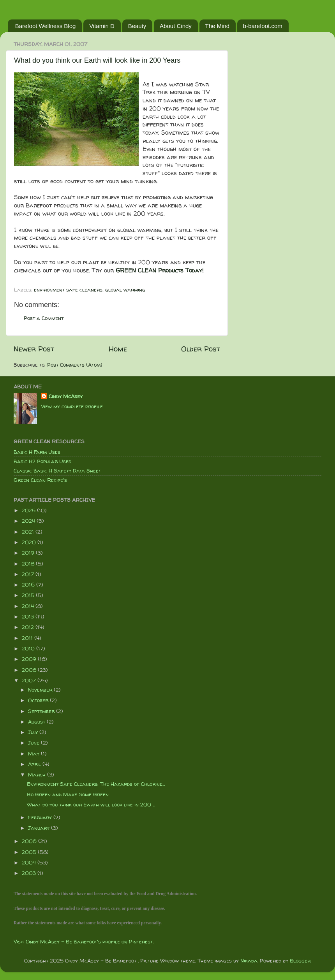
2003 (30, 873)
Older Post (201, 349)
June (34, 743)
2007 (30, 680)
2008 (30, 670)
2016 (29, 585)
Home (118, 349)
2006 (30, 841)
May (34, 753)
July (34, 732)
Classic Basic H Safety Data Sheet (57, 471)
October (39, 700)
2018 (29, 564)
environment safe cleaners (68, 290)
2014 (29, 606)
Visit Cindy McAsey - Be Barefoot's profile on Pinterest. (84, 941)
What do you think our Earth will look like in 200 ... (91, 804)
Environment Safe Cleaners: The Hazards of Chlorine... (96, 784)
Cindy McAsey (66, 396)
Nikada (249, 961)
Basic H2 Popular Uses (42, 461)
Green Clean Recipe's (40, 480)
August (37, 722)
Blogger (300, 961)
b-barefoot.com (263, 26)
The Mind (218, 26)
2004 (30, 862)
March (38, 775)
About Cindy (176, 26)
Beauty (137, 26)
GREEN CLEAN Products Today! (160, 270)
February (41, 817)
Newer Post (34, 349)
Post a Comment (44, 318)
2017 (29, 574)
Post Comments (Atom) (75, 365)
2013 (29, 616)
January (40, 828)
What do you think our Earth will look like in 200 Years (97, 60)
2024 (29, 521)
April (35, 764)
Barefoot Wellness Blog (46, 26)
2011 (28, 638)
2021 (29, 532)
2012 (29, 627)
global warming (125, 290)
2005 (30, 852)
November (41, 690)
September (42, 711)
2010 (29, 648)
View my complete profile (72, 406)
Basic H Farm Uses (37, 452)
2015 (29, 595)
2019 (29, 553)
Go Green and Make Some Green (68, 794)
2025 (29, 510)
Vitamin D (102, 26)
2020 (30, 542)
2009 (30, 659)
